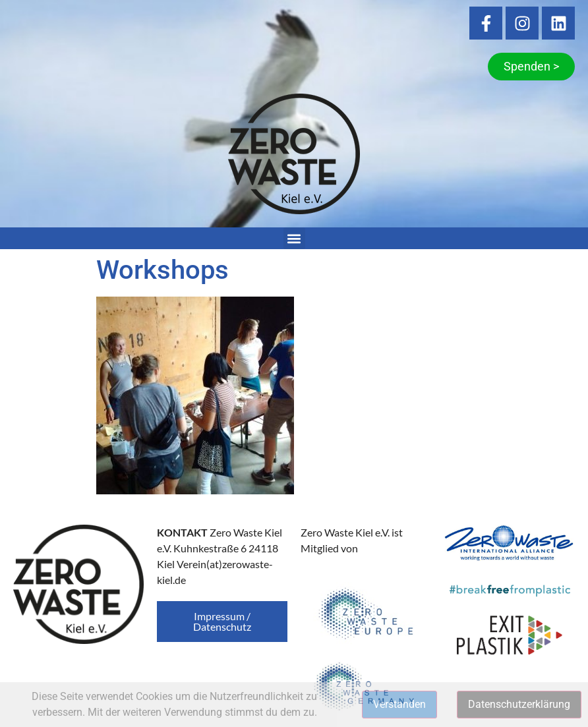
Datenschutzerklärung (519, 704)
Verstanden (399, 704)
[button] (294, 238)
